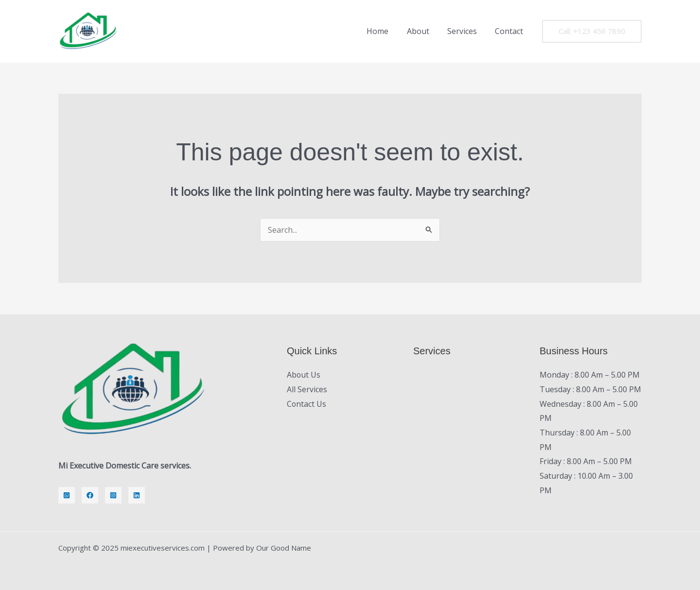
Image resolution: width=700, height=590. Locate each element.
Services (466, 31)
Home (387, 31)
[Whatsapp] (67, 495)
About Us (304, 375)
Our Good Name (284, 548)
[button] (592, 31)
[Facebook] (90, 495)
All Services (307, 389)
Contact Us (307, 404)
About (424, 31)
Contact (510, 31)
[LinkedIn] (137, 495)
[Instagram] (113, 495)
